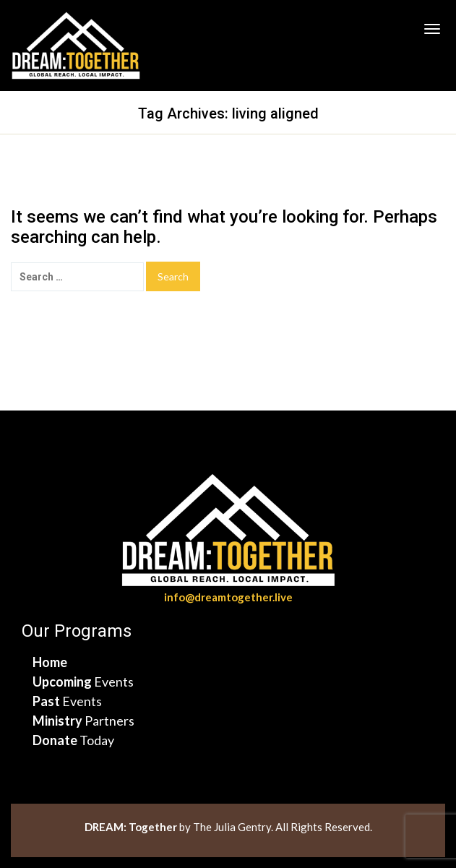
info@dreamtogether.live (228, 597)
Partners (83, 721)
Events (83, 682)
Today (73, 740)
